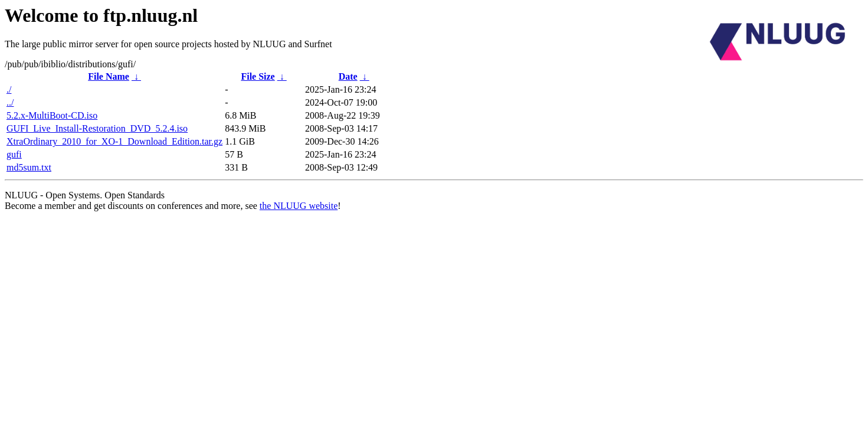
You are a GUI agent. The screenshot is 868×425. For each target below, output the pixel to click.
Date (348, 76)
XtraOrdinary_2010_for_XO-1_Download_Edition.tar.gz (114, 141)
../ (10, 102)
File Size (258, 76)
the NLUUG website (299, 206)
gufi (14, 154)
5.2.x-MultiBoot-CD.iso (52, 115)
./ (9, 89)
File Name (109, 76)
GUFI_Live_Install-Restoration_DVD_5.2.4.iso (97, 128)
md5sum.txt (29, 167)
